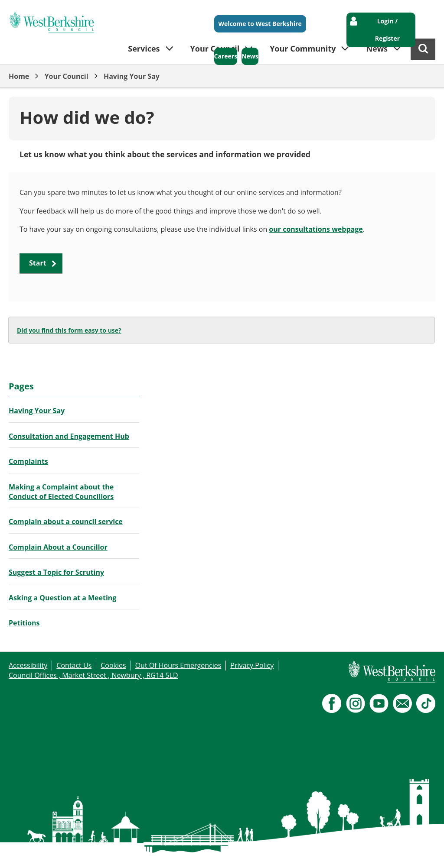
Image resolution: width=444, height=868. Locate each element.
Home (19, 76)
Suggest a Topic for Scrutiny (56, 572)
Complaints (28, 461)
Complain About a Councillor (58, 547)
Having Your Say (132, 76)
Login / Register (387, 30)
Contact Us (74, 665)
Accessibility (28, 665)
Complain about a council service (66, 521)
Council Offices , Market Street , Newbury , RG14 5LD (93, 675)
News (250, 56)
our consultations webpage (316, 229)
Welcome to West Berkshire (260, 24)
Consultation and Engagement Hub (69, 436)
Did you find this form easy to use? (69, 330)
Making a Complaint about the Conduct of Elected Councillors (61, 492)
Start (38, 263)
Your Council (67, 76)
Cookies (113, 665)
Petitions (24, 623)
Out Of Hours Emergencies (178, 665)
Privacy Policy (252, 665)
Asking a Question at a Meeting (62, 598)
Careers (226, 56)
